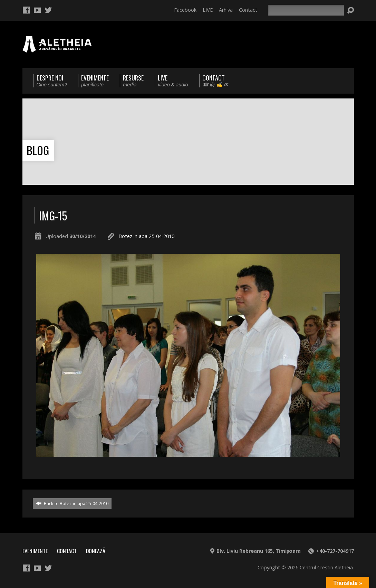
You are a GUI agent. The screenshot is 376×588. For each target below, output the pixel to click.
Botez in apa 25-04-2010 (146, 236)
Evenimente (35, 551)
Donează (96, 551)
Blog (38, 150)
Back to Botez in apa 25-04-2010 (72, 503)
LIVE (208, 10)
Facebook (185, 10)
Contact (248, 10)
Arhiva (226, 10)
